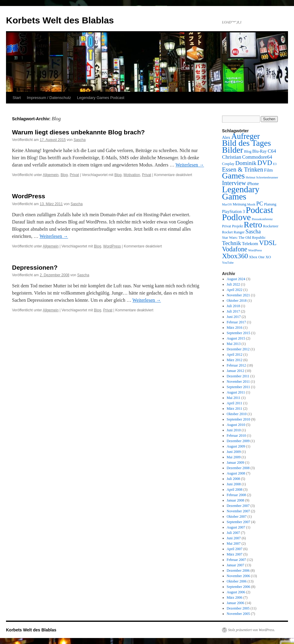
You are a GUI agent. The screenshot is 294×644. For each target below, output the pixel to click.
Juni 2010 (234, 430)
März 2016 (235, 328)
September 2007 (238, 522)
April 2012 (235, 355)
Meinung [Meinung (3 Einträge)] (240, 204)
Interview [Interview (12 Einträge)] (234, 183)
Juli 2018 (233, 306)
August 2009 (236, 446)
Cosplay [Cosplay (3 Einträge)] (228, 164)
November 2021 (238, 295)
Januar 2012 (235, 371)
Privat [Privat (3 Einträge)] (226, 226)
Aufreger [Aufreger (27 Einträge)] (246, 136)
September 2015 (238, 333)
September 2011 (238, 387)
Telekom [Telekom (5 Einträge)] (250, 243)
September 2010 (238, 419)
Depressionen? (35, 267)
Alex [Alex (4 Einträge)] (226, 137)
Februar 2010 (236, 436)
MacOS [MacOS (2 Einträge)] (227, 204)
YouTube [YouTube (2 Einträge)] (228, 263)
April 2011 (235, 403)
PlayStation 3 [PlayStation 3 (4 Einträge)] (233, 211)
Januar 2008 (235, 500)
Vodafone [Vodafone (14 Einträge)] (235, 249)
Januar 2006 (235, 603)
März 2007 (235, 554)
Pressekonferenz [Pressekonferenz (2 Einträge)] (262, 219)
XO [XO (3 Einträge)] (268, 257)
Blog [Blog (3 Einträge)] (248, 151)
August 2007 (236, 527)
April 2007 (235, 549)
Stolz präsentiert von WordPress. (252, 630)
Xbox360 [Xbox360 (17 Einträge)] (235, 256)
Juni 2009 (234, 452)
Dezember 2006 (238, 571)
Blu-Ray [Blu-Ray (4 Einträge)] (259, 151)
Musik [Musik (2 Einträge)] (251, 204)
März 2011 (235, 409)
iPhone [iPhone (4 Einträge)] (253, 184)
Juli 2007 (233, 533)
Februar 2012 (236, 365)
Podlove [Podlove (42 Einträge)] (236, 217)
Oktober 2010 (237, 414)
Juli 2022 (233, 284)
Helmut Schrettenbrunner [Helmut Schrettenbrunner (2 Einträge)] (262, 177)
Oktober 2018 (237, 301)
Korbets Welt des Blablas (60, 20)
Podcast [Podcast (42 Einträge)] (259, 210)
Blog (64, 175)
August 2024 (236, 279)
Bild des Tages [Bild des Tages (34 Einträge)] (246, 143)
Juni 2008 (234, 484)
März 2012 (235, 360)
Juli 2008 (233, 479)
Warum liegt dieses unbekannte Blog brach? (78, 132)
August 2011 (236, 392)
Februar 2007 (236, 560)
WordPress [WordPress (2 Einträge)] (255, 250)
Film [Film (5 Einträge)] (268, 170)
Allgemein (51, 175)
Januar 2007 (235, 565)
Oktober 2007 (237, 517)
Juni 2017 (234, 317)
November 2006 (238, 576)
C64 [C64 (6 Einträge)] (272, 151)
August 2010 (236, 425)
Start (17, 98)
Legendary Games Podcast (101, 98)
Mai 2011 (234, 398)
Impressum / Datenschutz (49, 98)
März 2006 (235, 598)
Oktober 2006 (237, 581)
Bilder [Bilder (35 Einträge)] (232, 150)
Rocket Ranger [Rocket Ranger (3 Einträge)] (233, 232)
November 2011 (238, 382)
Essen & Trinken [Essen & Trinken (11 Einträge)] (243, 169)
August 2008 (236, 473)
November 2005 (238, 614)
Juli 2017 (233, 311)
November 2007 (238, 511)
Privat (75, 175)
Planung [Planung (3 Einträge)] (270, 204)
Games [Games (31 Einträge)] (233, 176)
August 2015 (236, 338)
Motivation (132, 175)
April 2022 (235, 290)
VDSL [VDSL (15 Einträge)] (268, 243)
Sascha (79, 140)
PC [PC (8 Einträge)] (259, 204)
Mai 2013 (234, 344)
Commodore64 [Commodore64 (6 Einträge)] (257, 157)
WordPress (29, 196)
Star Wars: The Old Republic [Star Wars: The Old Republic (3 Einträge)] (244, 238)
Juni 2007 (234, 538)
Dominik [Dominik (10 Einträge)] (246, 163)
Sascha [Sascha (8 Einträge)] (253, 232)
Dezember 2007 (238, 506)
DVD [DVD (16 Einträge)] (265, 163)
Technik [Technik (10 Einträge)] (231, 243)
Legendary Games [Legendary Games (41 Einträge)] (241, 193)
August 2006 (236, 592)
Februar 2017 (236, 322)
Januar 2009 (235, 463)
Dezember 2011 (238, 376)
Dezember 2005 (238, 608)
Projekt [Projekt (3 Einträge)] (237, 226)
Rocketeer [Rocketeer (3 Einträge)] (271, 226)
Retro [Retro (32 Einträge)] (253, 225)
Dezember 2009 (238, 441)
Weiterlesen (190, 165)
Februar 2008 (236, 495)
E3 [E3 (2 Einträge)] (275, 164)
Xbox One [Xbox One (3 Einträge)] (257, 257)
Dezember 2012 (238, 349)
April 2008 (235, 490)
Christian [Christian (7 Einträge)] (232, 157)
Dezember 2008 (238, 468)
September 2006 (238, 587)
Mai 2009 (234, 457)
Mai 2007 (234, 544)
